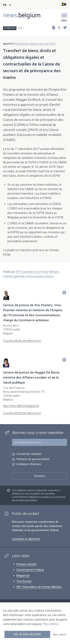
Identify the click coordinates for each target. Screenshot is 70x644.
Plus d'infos (51, 624)
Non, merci (59, 635)
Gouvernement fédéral (30, 570)
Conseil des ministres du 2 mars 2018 (36, 44)
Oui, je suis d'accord (27, 634)
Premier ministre (27, 564)
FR (5, 5)
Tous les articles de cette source (22, 341)
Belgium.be (23, 576)
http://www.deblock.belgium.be (21, 406)
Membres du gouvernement (33, 459)
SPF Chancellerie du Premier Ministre (39, 587)
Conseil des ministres (29, 454)
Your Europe (24, 581)
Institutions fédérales (29, 464)
